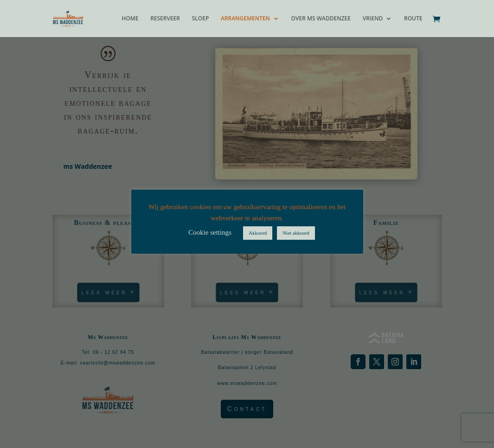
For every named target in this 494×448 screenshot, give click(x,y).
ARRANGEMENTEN (245, 19)
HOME (130, 19)
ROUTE (413, 19)
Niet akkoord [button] (296, 233)
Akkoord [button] (258, 233)
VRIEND (373, 19)
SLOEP (201, 19)
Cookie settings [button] (210, 232)
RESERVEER (165, 19)
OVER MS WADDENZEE (321, 19)
